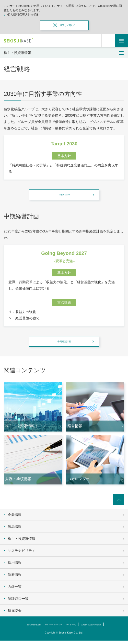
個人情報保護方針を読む (23, 15)
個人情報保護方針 (20, 628)
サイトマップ (74, 628)
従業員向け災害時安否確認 (103, 628)
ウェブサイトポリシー (49, 628)
